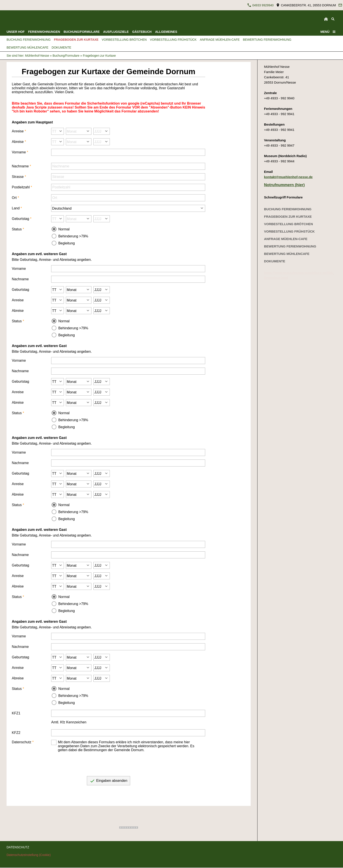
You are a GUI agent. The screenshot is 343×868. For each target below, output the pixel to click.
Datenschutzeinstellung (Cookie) (29, 855)
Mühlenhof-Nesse (37, 56)
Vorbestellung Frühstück (289, 231)
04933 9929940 (260, 5)
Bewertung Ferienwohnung (290, 246)
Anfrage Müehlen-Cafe (286, 239)
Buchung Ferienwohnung (288, 209)
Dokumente (275, 261)
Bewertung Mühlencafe (287, 254)
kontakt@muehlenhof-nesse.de (288, 177)
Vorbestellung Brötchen (288, 224)
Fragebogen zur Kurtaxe (99, 56)
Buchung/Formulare (66, 56)
